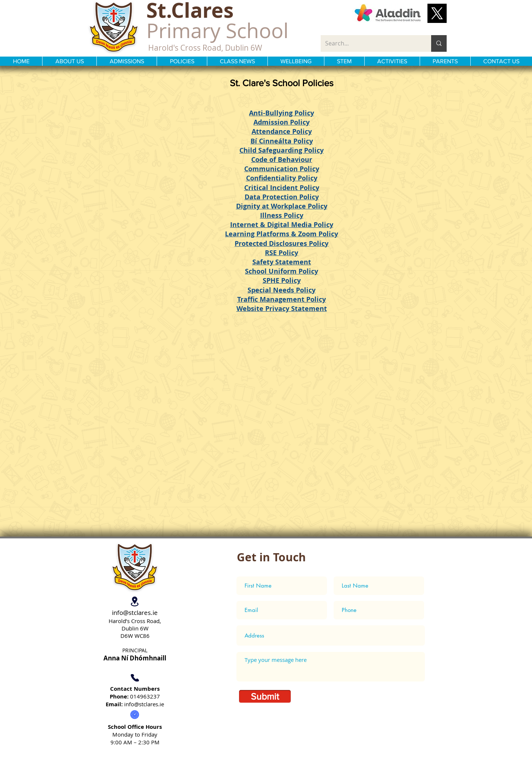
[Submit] (265, 696)
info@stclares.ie (135, 613)
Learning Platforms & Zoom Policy (282, 234)
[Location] (135, 602)
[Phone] (135, 678)
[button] (437, 13)
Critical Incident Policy (282, 188)
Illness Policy (282, 215)
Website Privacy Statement (282, 309)
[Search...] (370, 43)
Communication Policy (282, 169)
